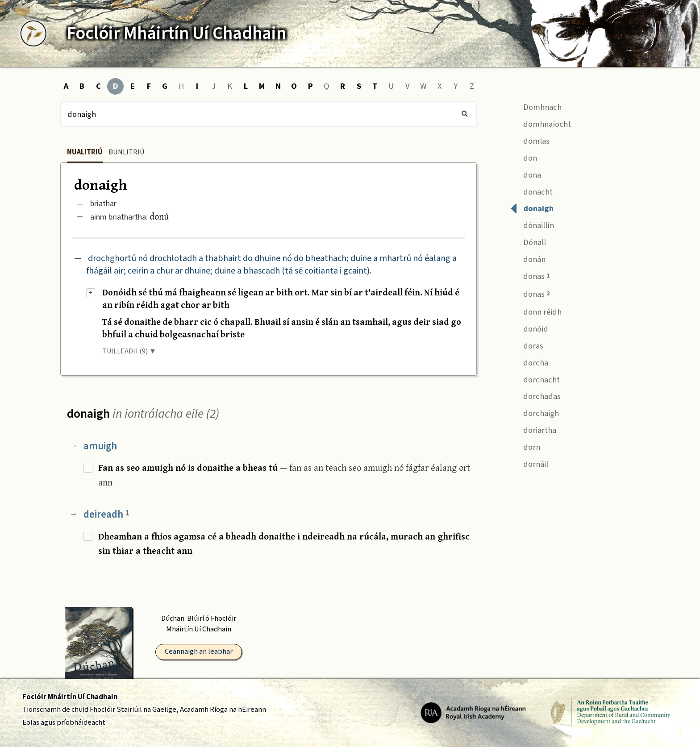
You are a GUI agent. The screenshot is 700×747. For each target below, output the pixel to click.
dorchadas (535, 396)
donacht (531, 191)
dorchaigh (535, 413)
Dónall (528, 242)
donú (159, 216)
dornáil (529, 463)
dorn (525, 446)
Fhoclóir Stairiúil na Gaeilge (133, 710)
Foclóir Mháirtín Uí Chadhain (70, 697)
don (524, 157)
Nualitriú (85, 152)
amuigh (100, 446)
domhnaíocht (541, 123)
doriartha (533, 430)
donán (528, 259)
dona (526, 174)
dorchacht (535, 379)
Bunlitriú (127, 152)
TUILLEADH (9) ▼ (129, 351)
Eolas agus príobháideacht (64, 722)
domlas (530, 140)
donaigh (532, 208)
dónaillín (532, 225)
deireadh (106, 514)
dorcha (529, 362)
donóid (529, 328)
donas (530, 276)
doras (527, 345)
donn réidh (536, 311)
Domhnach (536, 106)
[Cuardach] (269, 114)
